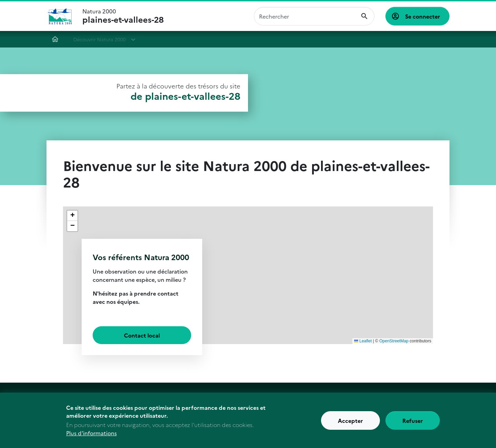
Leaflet (363, 341)
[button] (72, 216)
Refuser (413, 420)
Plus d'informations (91, 433)
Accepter (350, 420)
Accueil (52, 39)
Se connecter (423, 16)
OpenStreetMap (394, 341)
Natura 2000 (123, 16)
